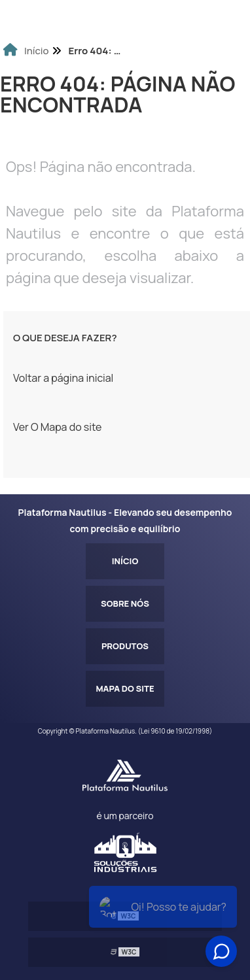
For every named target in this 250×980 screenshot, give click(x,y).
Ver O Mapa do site (57, 427)
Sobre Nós (125, 603)
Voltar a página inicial (63, 378)
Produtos (125, 646)
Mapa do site (125, 688)
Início (125, 561)
